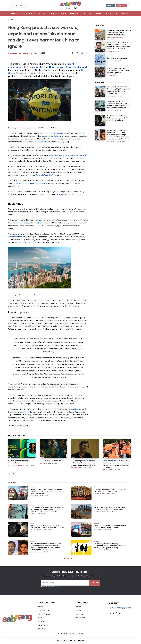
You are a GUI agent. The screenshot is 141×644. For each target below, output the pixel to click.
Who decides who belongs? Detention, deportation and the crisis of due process (118, 70)
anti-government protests (59, 133)
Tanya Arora (111, 96)
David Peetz (108, 470)
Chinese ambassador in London (24, 412)
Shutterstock (38, 295)
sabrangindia (111, 142)
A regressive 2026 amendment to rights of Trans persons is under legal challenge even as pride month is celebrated (118, 105)
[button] (129, 5)
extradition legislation (50, 136)
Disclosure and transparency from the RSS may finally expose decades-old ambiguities (119, 33)
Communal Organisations (115, 38)
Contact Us (121, 6)
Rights (109, 52)
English (69, 8)
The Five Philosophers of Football (52, 461)
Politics (96, 523)
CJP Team (109, 111)
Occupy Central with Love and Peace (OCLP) (69, 155)
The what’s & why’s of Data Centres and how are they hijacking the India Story (109, 508)
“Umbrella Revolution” (44, 175)
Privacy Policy (59, 587)
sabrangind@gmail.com (123, 608)
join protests (39, 67)
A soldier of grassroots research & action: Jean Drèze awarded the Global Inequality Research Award (84, 463)
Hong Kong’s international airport (68, 67)
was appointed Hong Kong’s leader (31, 183)
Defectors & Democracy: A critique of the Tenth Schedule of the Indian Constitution (110, 490)
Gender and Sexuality (99, 110)
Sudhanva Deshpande (16, 465)
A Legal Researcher (99, 494)
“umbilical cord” (67, 194)
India (97, 125)
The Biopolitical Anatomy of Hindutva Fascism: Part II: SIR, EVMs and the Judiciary (117, 118)
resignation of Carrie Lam (39, 142)
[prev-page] (10, 474)
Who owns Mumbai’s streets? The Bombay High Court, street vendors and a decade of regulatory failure (118, 90)
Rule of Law (97, 541)
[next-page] (14, 474)
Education (110, 61)
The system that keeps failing (117, 58)
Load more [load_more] (69, 558)
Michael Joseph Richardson (20, 53)
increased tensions (75, 409)
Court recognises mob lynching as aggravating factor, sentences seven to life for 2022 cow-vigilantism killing (111, 546)
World (11, 20)
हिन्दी (75, 8)
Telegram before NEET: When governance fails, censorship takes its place (110, 527)
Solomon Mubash (112, 123)
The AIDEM (43, 463)
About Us (110, 6)
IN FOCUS (99, 82)
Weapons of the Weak (17, 237)
